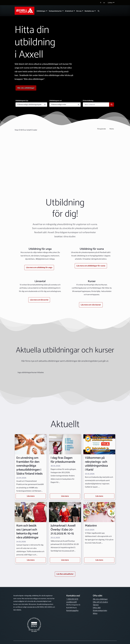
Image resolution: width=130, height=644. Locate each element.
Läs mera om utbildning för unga (39, 267)
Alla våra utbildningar (26, 88)
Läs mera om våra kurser (91, 305)
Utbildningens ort (56, 101)
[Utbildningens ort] (65, 105)
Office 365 (97, 608)
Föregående (102, 129)
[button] (111, 3)
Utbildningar (42, 11)
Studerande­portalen (100, 610)
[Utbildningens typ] (31, 105)
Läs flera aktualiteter (65, 574)
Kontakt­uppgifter (72, 610)
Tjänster (96, 605)
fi (101, 3)
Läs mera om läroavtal (39, 300)
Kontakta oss (90, 11)
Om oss (80, 11)
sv (104, 3)
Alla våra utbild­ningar (100, 599)
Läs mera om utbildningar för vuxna (91, 266)
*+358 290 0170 (72, 599)
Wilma (95, 613)
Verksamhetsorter (56, 11)
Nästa (112, 129)
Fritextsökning (88, 101)
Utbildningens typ (22, 101)
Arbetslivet (70, 11)
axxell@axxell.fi (72, 602)
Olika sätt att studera (100, 602)
